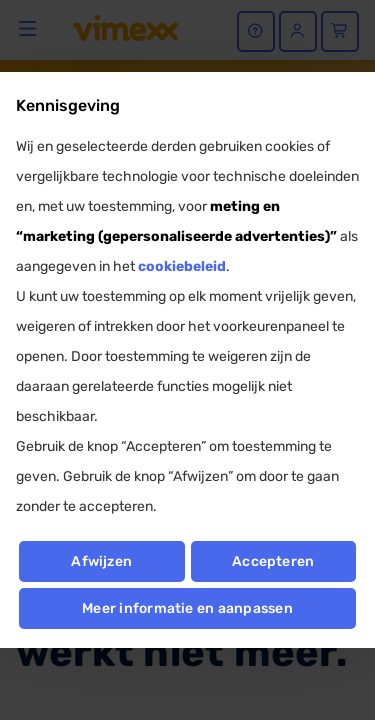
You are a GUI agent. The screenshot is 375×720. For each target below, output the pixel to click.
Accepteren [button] (273, 561)
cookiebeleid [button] (182, 266)
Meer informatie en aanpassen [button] (187, 608)
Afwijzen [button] (101, 561)
